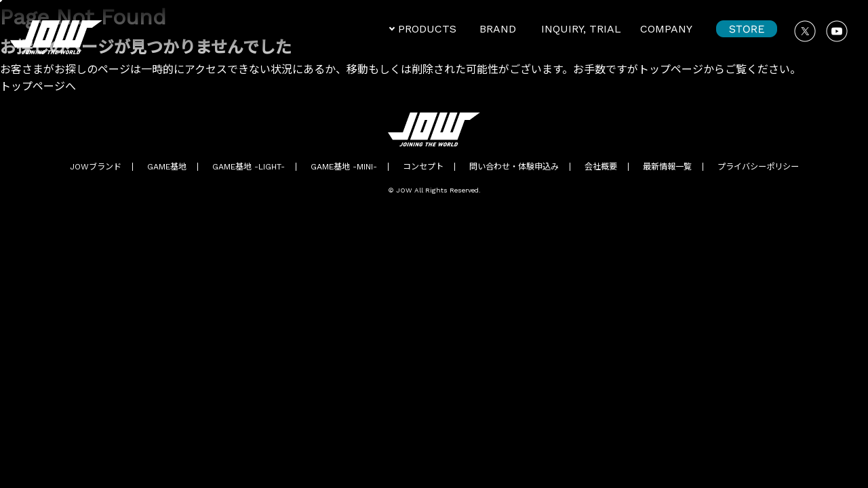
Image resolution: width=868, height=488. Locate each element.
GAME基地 (167, 167)
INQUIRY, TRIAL (581, 29)
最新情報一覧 (667, 167)
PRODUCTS (427, 29)
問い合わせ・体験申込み (514, 167)
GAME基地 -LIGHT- (249, 167)
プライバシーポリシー (758, 167)
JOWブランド (96, 167)
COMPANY (666, 29)
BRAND (498, 29)
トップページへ (38, 86)
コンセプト (423, 167)
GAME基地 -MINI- (344, 167)
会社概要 (601, 167)
